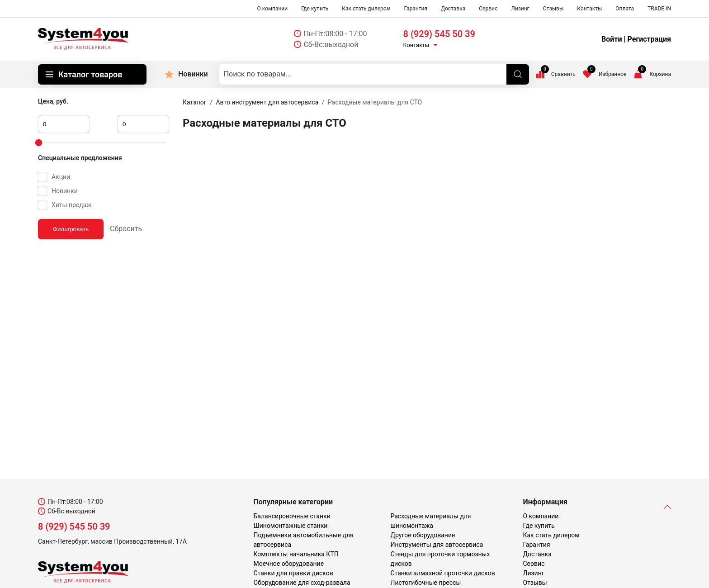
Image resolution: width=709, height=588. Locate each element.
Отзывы (553, 9)
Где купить (315, 9)
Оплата (625, 9)
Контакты (589, 9)
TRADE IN (659, 9)
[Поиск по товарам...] (374, 74)
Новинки (193, 74)
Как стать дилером (366, 9)
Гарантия (416, 9)
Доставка (453, 9)
